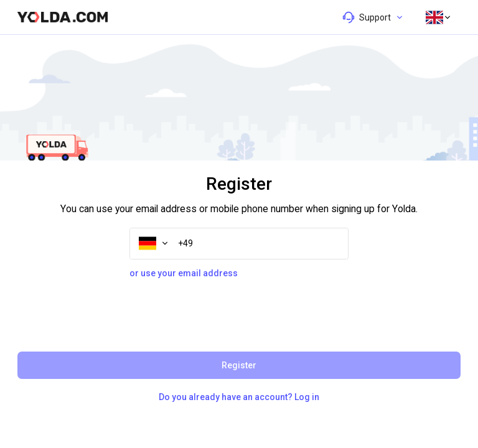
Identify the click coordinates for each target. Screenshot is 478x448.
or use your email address (184, 273)
